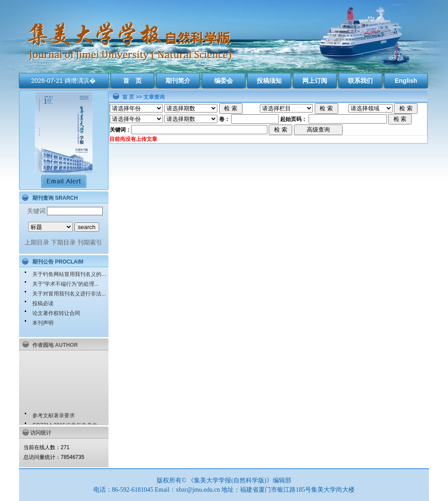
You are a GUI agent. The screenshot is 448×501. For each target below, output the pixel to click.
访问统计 (41, 433)
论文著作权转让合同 (56, 313)
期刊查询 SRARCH (55, 198)
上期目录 (37, 243)
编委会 (224, 81)
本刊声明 (43, 323)
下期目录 (63, 243)
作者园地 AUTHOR (55, 345)
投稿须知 (269, 81)
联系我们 (360, 81)
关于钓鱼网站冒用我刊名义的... (69, 274)
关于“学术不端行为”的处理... (66, 284)
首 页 (132, 81)
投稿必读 (43, 303)
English (406, 81)
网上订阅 (315, 81)
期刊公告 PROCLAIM (58, 262)
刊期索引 (90, 243)
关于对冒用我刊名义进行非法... (69, 294)
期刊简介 (178, 81)
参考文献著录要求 (54, 417)
